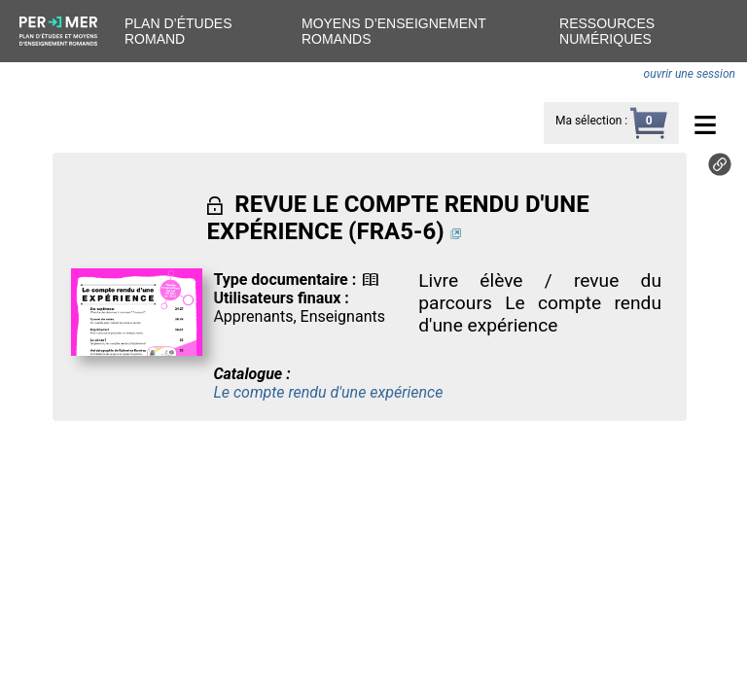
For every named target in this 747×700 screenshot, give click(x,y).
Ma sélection (588, 121)
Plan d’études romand (178, 31)
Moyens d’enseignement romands (394, 31)
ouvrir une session (690, 74)
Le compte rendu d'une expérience (328, 392)
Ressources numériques (607, 31)
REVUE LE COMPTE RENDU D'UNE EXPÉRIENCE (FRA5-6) (397, 218)
